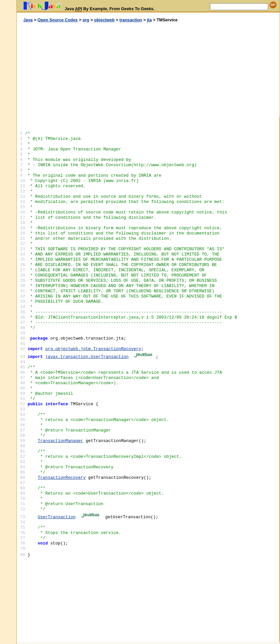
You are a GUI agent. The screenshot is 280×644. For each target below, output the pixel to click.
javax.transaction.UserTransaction (87, 357)
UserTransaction (57, 517)
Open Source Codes (58, 20)
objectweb (104, 20)
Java (28, 20)
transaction (131, 20)
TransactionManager (60, 441)
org (86, 20)
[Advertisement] (82, 70)
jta (149, 20)
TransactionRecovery (62, 478)
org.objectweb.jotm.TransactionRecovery (93, 349)
